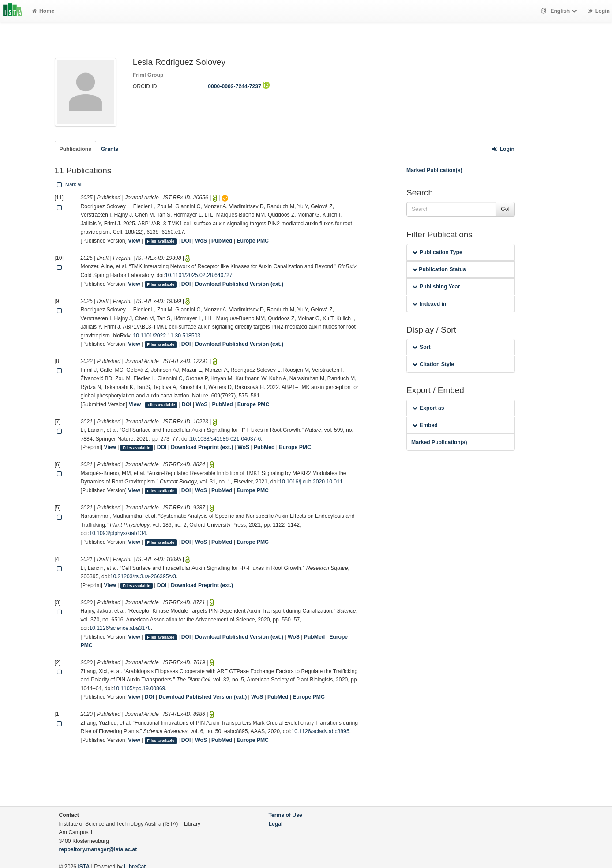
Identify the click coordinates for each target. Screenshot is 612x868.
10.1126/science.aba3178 (120, 628)
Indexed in (429, 304)
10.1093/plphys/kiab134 (118, 533)
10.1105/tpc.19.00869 (139, 688)
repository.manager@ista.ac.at (98, 849)
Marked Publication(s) (434, 170)
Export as (428, 408)
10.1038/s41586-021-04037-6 (226, 439)
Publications (75, 149)
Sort (421, 347)
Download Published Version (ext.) (239, 284)
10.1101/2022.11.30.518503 (167, 336)
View (134, 241)
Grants (110, 149)
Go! (505, 209)
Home (43, 11)
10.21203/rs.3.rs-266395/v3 (143, 576)
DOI (186, 241)
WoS (201, 241)
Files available (161, 241)
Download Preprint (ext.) (202, 447)
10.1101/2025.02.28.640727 (199, 275)
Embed (425, 425)
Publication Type (437, 252)
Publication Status (439, 269)
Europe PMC (252, 241)
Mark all (69, 184)
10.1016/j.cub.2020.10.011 (311, 482)
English (560, 11)
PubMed (222, 241)
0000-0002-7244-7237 (239, 86)
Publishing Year (436, 287)
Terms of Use (285, 815)
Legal (276, 824)
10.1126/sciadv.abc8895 (320, 731)
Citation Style (433, 364)
